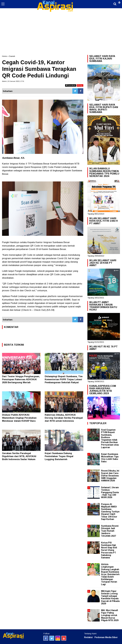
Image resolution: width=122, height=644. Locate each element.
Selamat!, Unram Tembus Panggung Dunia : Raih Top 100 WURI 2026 (110, 492)
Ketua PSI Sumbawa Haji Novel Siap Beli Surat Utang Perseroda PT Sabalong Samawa (109, 550)
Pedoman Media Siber (106, 637)
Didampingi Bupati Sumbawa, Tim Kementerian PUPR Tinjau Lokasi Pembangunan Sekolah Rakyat (64, 379)
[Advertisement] (61, 21)
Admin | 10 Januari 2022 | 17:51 (13, 81)
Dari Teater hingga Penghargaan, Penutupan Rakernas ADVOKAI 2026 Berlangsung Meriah (21, 379)
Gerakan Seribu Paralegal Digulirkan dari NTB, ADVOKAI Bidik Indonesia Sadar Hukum (19, 456)
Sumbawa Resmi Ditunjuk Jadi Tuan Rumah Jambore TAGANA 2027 (110, 531)
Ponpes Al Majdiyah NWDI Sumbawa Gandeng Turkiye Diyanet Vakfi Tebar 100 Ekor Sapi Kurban (110, 512)
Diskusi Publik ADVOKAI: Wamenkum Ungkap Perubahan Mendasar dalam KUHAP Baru (19, 418)
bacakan (71, 85)
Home (4, 56)
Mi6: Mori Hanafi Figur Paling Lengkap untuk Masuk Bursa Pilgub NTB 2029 (110, 615)
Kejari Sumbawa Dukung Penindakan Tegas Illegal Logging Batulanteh (59, 456)
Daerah (12, 56)
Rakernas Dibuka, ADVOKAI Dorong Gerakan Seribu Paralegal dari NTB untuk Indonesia (64, 418)
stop (80, 85)
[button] (119, 1)
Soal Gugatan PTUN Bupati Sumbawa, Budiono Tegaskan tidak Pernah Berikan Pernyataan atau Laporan (110, 439)
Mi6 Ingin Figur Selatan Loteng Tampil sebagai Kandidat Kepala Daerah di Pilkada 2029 (110, 597)
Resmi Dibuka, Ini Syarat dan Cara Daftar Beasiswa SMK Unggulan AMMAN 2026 (110, 476)
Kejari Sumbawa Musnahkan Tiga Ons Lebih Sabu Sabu (110, 458)
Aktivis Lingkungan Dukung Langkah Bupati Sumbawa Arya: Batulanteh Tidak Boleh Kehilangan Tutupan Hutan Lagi (110, 574)
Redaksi (88, 637)
